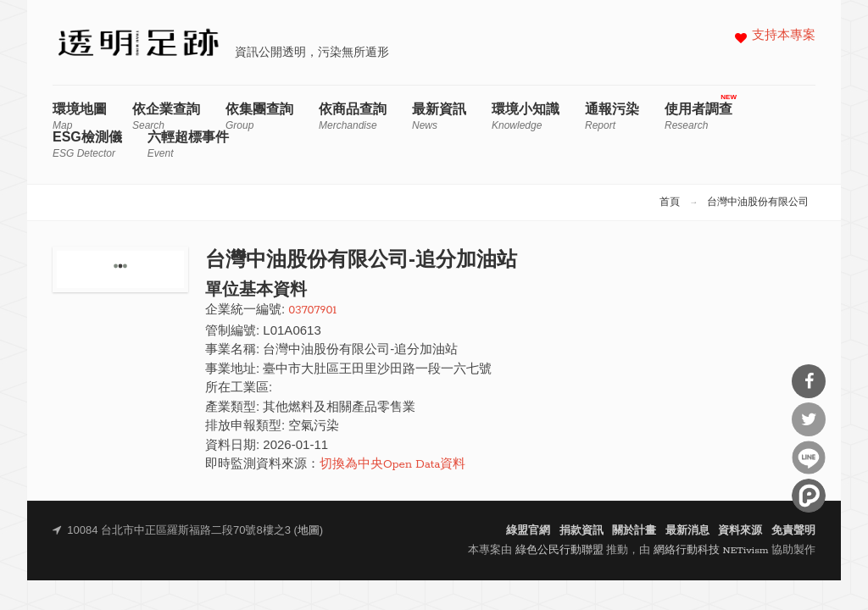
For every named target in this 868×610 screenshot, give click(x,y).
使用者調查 (698, 116)
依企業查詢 (166, 116)
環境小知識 (526, 116)
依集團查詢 (259, 116)
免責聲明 (793, 531)
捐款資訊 (581, 531)
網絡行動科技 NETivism (711, 550)
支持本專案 (784, 36)
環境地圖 (80, 116)
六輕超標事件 (188, 144)
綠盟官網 (528, 531)
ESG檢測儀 (87, 144)
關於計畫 (634, 531)
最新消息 (687, 531)
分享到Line (809, 457)
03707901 (312, 311)
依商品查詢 (353, 116)
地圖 (309, 531)
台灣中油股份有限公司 (758, 202)
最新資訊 (439, 116)
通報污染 (612, 116)
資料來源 (740, 531)
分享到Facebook (809, 381)
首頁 (670, 202)
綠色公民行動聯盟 (559, 550)
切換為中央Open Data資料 (392, 465)
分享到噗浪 (809, 496)
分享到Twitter (809, 419)
